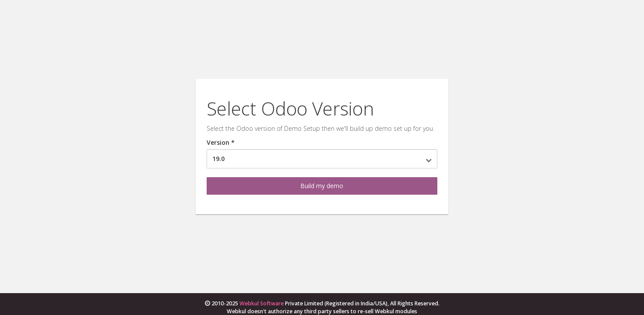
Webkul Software (262, 303)
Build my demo (322, 186)
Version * (221, 142)
